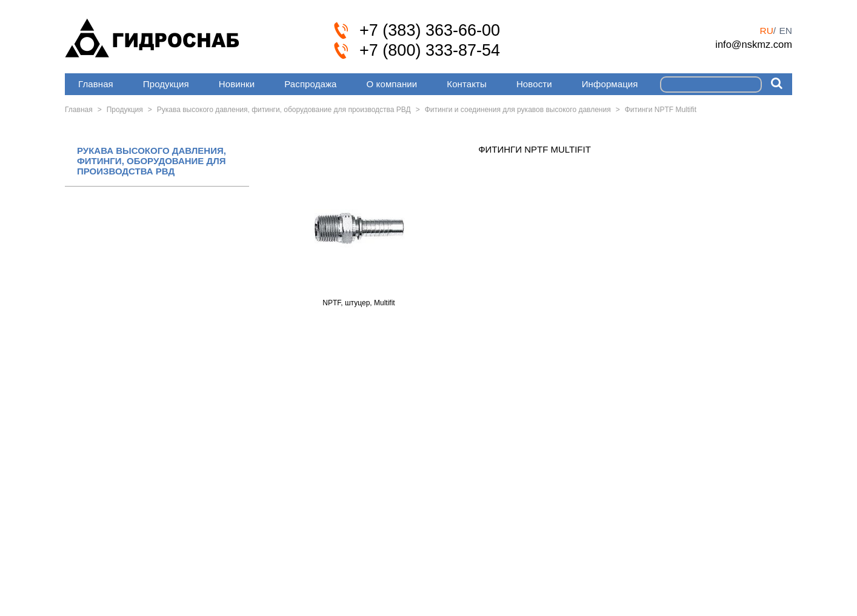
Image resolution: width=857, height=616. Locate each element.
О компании (392, 84)
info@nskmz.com (754, 44)
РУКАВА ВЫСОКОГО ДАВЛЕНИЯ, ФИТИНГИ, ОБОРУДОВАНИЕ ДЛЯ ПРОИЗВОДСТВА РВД (152, 161)
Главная (96, 84)
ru (766, 31)
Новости (534, 84)
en (785, 31)
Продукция (166, 84)
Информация (610, 84)
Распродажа (310, 84)
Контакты (467, 84)
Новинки (237, 84)
